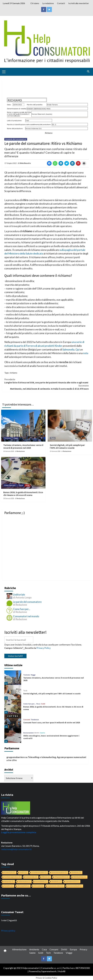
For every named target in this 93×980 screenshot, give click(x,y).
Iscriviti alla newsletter (79, 3)
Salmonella (68, 349)
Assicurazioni (28, 733)
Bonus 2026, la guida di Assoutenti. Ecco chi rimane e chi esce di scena (23, 494)
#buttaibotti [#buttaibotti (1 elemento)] (56, 881)
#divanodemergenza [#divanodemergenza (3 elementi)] (59, 872)
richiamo (13, 373)
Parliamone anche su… (16, 895)
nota (86, 353)
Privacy (83, 949)
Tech (53, 438)
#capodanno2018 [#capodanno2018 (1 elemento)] (72, 881)
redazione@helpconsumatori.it (16, 849)
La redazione (48, 3)
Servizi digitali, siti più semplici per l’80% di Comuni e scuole (67, 447)
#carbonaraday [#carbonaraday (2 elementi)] (31, 877)
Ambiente (34, 949)
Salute (42, 733)
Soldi (27, 485)
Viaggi (16, 438)
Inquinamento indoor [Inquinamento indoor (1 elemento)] (55, 886)
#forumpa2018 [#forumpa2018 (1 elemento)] (23, 886)
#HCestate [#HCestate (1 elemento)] (38, 886)
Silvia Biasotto (25, 163)
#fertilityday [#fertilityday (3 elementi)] (76, 872)
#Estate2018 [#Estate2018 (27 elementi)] (9, 872)
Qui (77, 349)
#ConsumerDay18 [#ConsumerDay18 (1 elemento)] (75, 886)
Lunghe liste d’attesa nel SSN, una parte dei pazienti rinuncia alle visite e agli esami (46, 381)
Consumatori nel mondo (26, 616)
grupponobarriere (16, 757)
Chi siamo (35, 3)
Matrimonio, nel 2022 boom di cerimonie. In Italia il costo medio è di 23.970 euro (46, 387)
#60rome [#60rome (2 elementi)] (46, 877)
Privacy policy (8, 931)
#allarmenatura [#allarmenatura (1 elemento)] (24, 881)
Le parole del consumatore (16, 139)
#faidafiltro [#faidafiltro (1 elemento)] (8, 886)
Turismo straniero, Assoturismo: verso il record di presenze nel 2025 (23, 447)
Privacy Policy (43, 648)
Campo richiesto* (14, 648)
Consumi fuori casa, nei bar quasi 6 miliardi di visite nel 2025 (52, 723)
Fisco (21, 485)
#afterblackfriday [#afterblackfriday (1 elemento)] (79, 877)
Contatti (61, 3)
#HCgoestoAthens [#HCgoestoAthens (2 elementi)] (61, 877)
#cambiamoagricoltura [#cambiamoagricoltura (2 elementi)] (12, 877)
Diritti (37, 733)
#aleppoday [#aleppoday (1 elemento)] (9, 881)
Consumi (27, 720)
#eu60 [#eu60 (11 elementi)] (23, 872)
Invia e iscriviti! (15, 656)
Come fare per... (10, 485)
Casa (44, 949)
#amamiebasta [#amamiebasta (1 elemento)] (41, 881)
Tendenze (35, 720)
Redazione (21, 451)
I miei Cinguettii (9, 920)
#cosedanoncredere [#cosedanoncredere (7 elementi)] (39, 872)
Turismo (8, 438)
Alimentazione (19, 949)
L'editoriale (19, 595)
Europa (73, 949)
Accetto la (29, 648)
